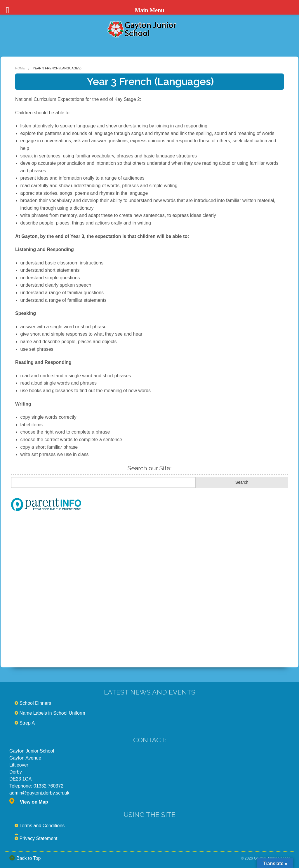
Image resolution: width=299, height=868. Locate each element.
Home (20, 68)
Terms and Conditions (42, 826)
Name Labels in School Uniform (52, 713)
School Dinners (35, 703)
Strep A (27, 723)
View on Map (34, 802)
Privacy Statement (39, 838)
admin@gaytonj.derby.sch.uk (39, 793)
